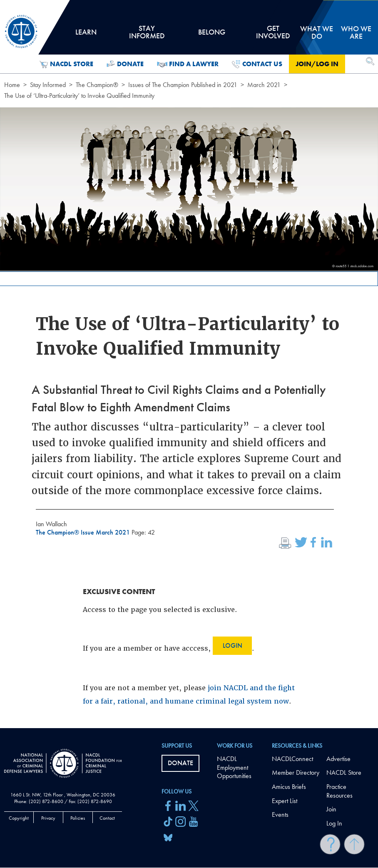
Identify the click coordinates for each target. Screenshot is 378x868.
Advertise (338, 759)
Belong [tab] (211, 35)
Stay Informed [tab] (147, 35)
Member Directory (296, 772)
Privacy (48, 818)
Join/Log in (317, 64)
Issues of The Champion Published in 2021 (183, 85)
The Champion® (97, 85)
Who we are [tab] (356, 32)
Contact (107, 818)
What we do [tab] (317, 32)
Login (233, 645)
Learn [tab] (86, 35)
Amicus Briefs (289, 787)
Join (331, 809)
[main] (189, 364)
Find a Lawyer (188, 64)
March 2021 (264, 85)
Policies (78, 818)
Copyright (19, 818)
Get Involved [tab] (273, 35)
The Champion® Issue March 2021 (84, 532)
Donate (125, 64)
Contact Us (257, 64)
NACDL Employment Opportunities (234, 767)
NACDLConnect (292, 759)
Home (12, 85)
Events (280, 815)
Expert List (285, 801)
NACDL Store (66, 64)
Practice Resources (339, 791)
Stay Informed (48, 85)
